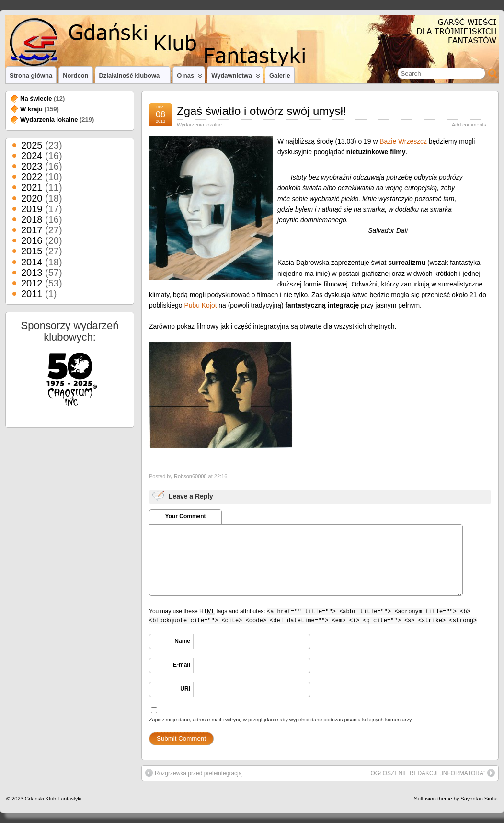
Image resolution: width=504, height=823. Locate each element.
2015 (32, 251)
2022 (32, 177)
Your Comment (185, 516)
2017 (32, 230)
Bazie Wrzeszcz (403, 141)
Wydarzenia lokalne (199, 125)
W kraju (31, 109)
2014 (32, 262)
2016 (32, 240)
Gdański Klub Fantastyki (53, 799)
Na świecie (36, 98)
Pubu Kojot (200, 305)
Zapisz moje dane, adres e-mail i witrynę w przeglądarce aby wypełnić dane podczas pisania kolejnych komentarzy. (281, 720)
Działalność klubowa (134, 78)
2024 (32, 156)
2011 (32, 294)
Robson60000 (190, 476)
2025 (32, 145)
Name (182, 641)
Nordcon (75, 75)
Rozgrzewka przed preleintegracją (193, 773)
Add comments (469, 125)
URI (185, 689)
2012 (32, 283)
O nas (189, 78)
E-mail (182, 665)
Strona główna (31, 75)
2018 (32, 219)
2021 (32, 187)
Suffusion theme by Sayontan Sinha (456, 799)
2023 (32, 166)
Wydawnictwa (236, 78)
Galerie (280, 75)
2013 (32, 273)
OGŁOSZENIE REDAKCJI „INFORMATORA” (433, 773)
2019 (32, 209)
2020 (32, 198)
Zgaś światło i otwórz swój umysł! (261, 111)
